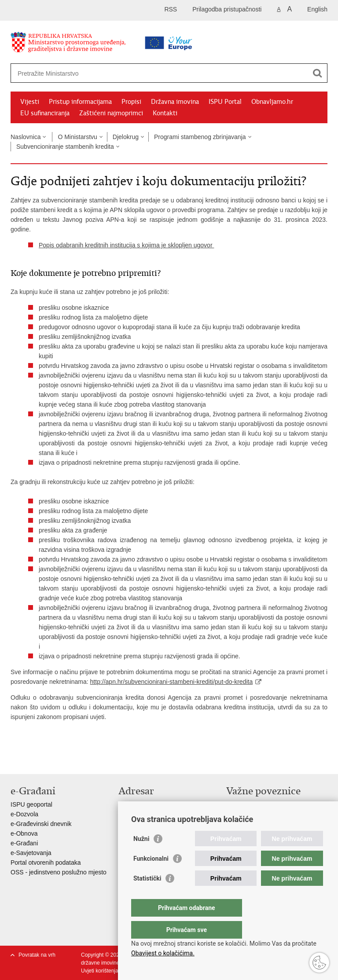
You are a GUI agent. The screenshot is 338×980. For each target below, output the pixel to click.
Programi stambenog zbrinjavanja (200, 137)
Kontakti (165, 113)
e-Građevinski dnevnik (41, 824)
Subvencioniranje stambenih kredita (65, 147)
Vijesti (30, 102)
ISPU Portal (225, 102)
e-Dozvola (24, 814)
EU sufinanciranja (45, 113)
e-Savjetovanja (31, 853)
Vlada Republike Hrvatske (262, 804)
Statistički (147, 896)
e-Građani (24, 843)
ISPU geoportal (31, 804)
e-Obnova (24, 833)
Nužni (141, 856)
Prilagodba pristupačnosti (227, 9)
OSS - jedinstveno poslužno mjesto (59, 872)
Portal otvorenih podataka (46, 863)
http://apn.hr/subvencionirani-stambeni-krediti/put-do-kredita (172, 682)
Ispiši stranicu (15, 760)
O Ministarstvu (77, 137)
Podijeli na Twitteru (53, 760)
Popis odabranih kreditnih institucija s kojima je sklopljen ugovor (126, 245)
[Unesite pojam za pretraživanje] (141, 73)
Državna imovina (175, 102)
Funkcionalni (151, 876)
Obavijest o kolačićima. (163, 953)
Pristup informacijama (80, 102)
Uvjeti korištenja (100, 971)
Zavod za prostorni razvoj (261, 814)
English (317, 9)
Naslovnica (26, 137)
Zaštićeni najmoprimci (111, 113)
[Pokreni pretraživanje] (317, 73)
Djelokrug (126, 137)
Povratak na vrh (37, 955)
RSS (171, 9)
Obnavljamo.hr (272, 102)
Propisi (131, 102)
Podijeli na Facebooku (34, 760)
